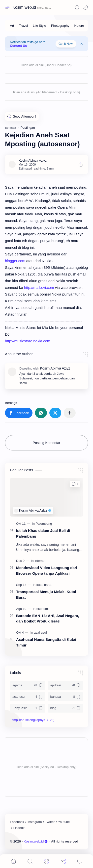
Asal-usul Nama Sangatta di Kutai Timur (46, 642)
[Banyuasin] (28, 708)
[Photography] (60, 26)
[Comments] (80, 861)
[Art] (12, 26)
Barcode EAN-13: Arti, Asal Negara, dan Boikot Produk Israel (48, 619)
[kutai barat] (44, 585)
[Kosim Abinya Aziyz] (33, 161)
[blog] (66, 708)
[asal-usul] (40, 632)
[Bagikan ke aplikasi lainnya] (70, 413)
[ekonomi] (43, 609)
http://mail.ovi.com (39, 287)
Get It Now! (66, 44)
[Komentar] (75, 484)
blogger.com (15, 261)
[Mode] (86, 7)
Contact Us (18, 46)
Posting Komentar (46, 443)
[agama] (28, 685)
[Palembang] (44, 524)
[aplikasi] (66, 685)
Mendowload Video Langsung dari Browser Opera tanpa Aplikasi (47, 570)
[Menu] (47, 861)
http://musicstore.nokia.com (28, 341)
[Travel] (24, 26)
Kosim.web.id (24, 7)
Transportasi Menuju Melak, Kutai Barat (46, 595)
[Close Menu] (82, 44)
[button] (19, 413)
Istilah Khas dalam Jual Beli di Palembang (43, 533)
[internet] (40, 561)
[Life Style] (39, 26)
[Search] (77, 7)
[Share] (63, 861)
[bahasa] (66, 697)
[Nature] (79, 26)
